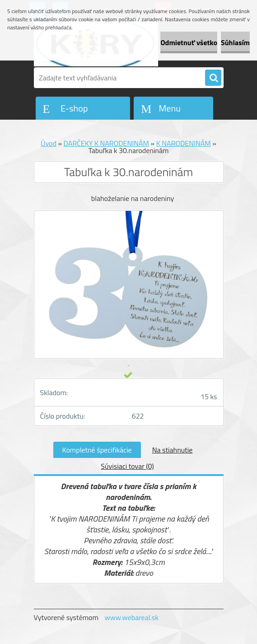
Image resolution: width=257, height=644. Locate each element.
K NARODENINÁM (184, 143)
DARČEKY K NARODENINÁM (106, 143)
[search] (213, 78)
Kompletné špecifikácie (97, 450)
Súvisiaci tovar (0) (127, 466)
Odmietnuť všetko (189, 42)
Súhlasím (235, 42)
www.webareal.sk (131, 617)
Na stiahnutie (173, 450)
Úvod (49, 143)
